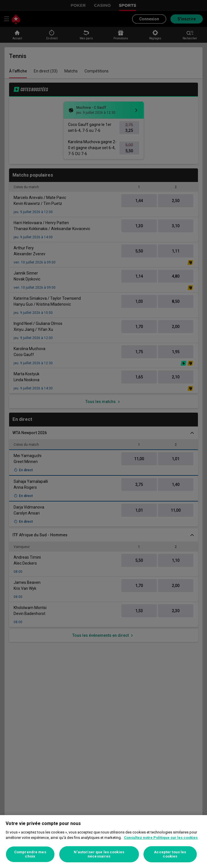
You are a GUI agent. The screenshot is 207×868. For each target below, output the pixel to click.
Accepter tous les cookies (170, 854)
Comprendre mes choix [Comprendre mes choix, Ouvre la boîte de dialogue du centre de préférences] (30, 854)
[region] (103, 842)
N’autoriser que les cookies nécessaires (99, 854)
